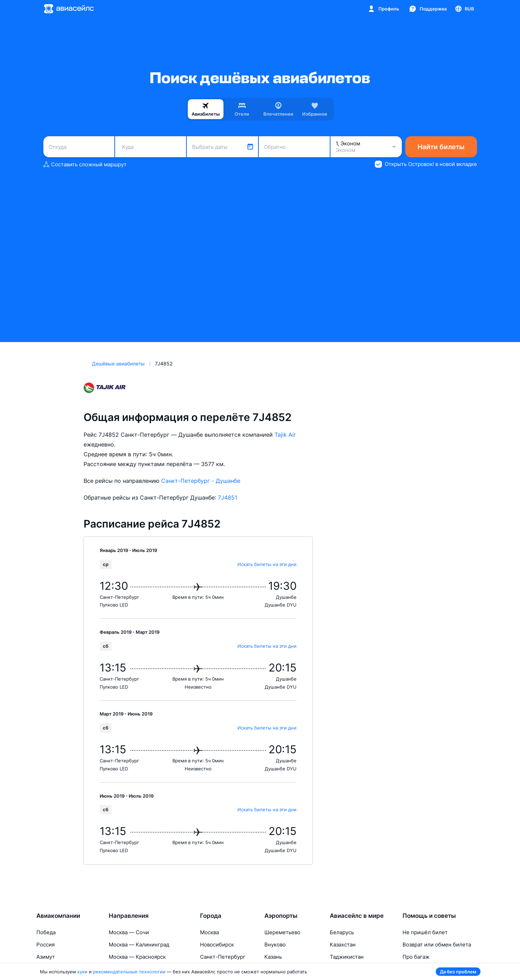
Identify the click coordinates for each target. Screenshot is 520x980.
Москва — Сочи (129, 932)
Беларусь (342, 932)
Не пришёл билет (425, 932)
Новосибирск (217, 945)
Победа (46, 932)
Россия (45, 945)
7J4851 (227, 498)
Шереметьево (282, 932)
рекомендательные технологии (129, 972)
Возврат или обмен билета (437, 945)
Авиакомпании (58, 916)
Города (211, 916)
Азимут (46, 957)
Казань (273, 957)
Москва (209, 932)
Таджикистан (347, 957)
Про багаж (416, 957)
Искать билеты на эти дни (267, 564)
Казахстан (343, 945)
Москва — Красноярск (137, 957)
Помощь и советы (429, 916)
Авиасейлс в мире (357, 916)
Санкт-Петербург (223, 957)
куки (82, 972)
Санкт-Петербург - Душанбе (201, 481)
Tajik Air (285, 435)
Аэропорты (281, 916)
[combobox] (79, 147)
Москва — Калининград (139, 945)
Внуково (275, 945)
